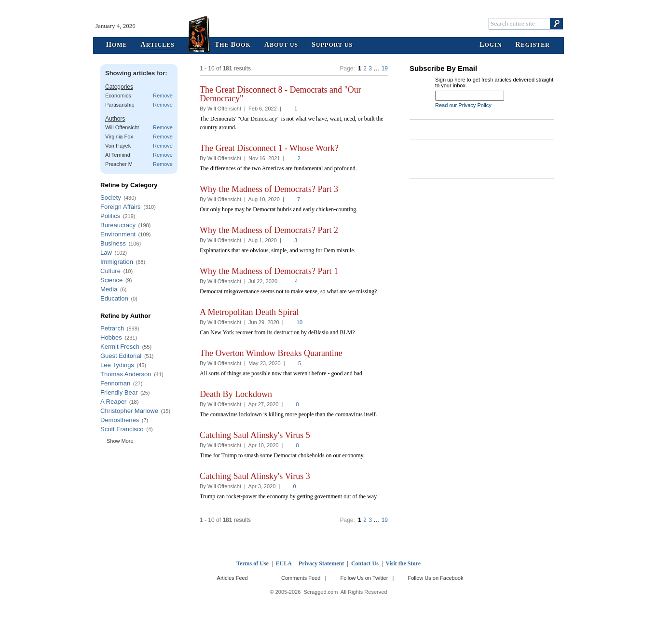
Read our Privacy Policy (463, 105)
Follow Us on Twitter (364, 578)
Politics (110, 216)
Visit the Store (403, 563)
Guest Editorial (121, 356)
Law (106, 253)
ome (117, 45)
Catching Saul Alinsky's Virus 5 (255, 435)
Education (114, 298)
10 (300, 322)
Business (113, 243)
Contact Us (365, 563)
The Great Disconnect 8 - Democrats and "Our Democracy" (281, 94)
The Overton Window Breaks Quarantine (271, 353)
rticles (158, 45)
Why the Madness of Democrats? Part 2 (269, 230)
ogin (491, 45)
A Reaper (113, 402)
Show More (120, 441)
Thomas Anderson (126, 374)
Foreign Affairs (121, 207)
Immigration (117, 262)
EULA (284, 563)
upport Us (332, 45)
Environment (118, 234)
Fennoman (115, 383)
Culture (110, 271)
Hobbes (111, 337)
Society (111, 198)
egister (533, 45)
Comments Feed (301, 578)
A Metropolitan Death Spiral (249, 312)
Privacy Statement (321, 563)
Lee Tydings (117, 365)
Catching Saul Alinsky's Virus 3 (255, 476)
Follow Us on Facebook (436, 578)
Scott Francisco (122, 429)
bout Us (281, 45)
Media (109, 289)
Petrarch (112, 328)
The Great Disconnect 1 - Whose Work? (269, 148)
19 (385, 69)
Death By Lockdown (236, 394)
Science (111, 280)
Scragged (329, 23)
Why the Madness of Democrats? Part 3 (269, 189)
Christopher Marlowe (129, 411)
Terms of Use (253, 563)
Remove (163, 96)
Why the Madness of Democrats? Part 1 (269, 271)
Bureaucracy (118, 225)
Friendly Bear (119, 392)
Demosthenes (120, 420)
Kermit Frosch (120, 347)
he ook (233, 45)
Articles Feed (233, 578)
